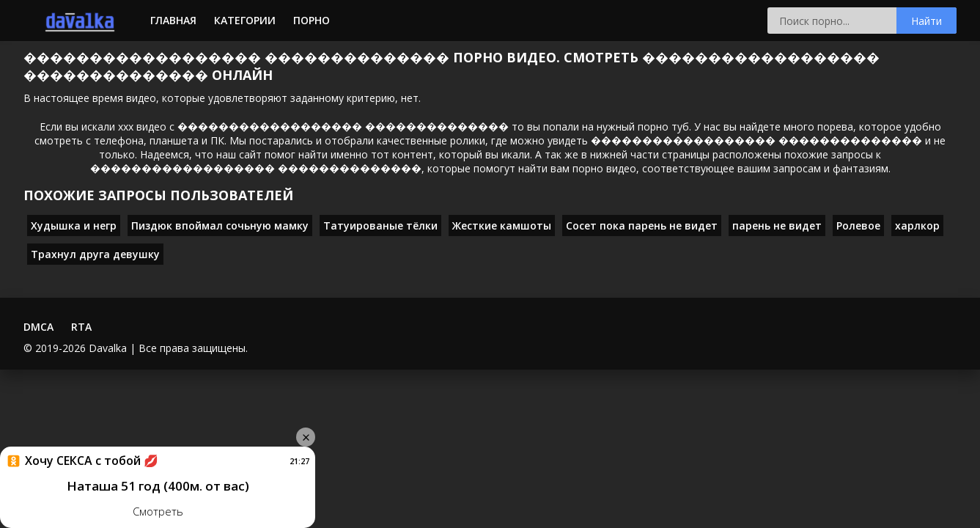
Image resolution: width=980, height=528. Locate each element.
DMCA (38, 327)
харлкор (917, 225)
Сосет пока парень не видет (642, 225)
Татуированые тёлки (380, 225)
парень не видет (777, 225)
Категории (245, 20)
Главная (173, 20)
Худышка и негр (74, 225)
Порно (312, 20)
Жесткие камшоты (502, 225)
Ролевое (858, 225)
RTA (81, 327)
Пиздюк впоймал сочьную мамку (220, 225)
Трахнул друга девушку (95, 254)
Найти (926, 21)
